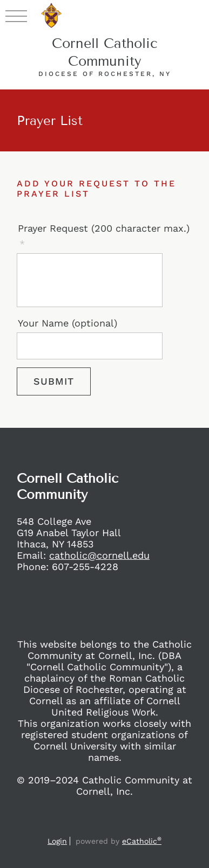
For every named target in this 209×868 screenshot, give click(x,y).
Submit (54, 381)
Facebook (61, 826)
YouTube (124, 826)
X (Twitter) (103, 826)
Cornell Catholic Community (105, 53)
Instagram (81, 826)
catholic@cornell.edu (99, 555)
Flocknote (146, 826)
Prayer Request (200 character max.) (104, 228)
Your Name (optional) (68, 323)
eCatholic (142, 841)
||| (16, 16)
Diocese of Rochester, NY (105, 74)
